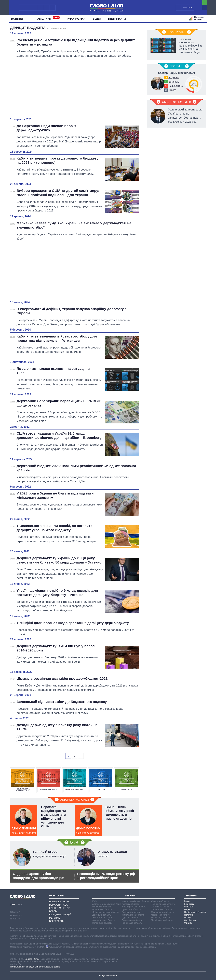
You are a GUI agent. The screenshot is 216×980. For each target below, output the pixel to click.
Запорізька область (102, 923)
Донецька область (102, 915)
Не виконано (175, 86)
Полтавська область (132, 920)
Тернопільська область (163, 904)
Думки (75, 843)
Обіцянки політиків (177, 102)
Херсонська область (161, 909)
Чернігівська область (162, 920)
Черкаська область (161, 915)
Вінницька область (102, 907)
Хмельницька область (162, 912)
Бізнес (187, 901)
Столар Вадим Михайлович (177, 73)
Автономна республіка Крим (107, 904)
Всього (172, 90)
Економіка (189, 904)
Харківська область (161, 907)
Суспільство (190, 920)
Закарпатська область (104, 920)
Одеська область (131, 917)
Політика (189, 915)
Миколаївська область (133, 915)
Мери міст (55, 918)
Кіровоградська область (134, 907)
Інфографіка (76, 19)
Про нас (15, 912)
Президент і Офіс (60, 902)
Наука (187, 909)
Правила (15, 919)
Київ (94, 901)
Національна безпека (195, 912)
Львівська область (131, 912)
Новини (18, 19)
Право (187, 917)
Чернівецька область (162, 917)
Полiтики (177, 66)
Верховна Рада (58, 905)
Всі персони (57, 921)
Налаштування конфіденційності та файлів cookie (35, 967)
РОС (191, 8)
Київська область (131, 904)
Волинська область (102, 909)
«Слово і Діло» (32, 959)
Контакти (16, 915)
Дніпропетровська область (106, 912)
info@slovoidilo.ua (108, 976)
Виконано (174, 82)
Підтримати (117, 19)
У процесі (174, 77)
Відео (97, 19)
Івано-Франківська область (135, 901)
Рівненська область (132, 923)
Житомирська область (104, 917)
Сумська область (160, 901)
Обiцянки (48, 18)
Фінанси (188, 923)
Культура (189, 907)
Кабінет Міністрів (60, 908)
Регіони (130, 896)
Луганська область (131, 909)
